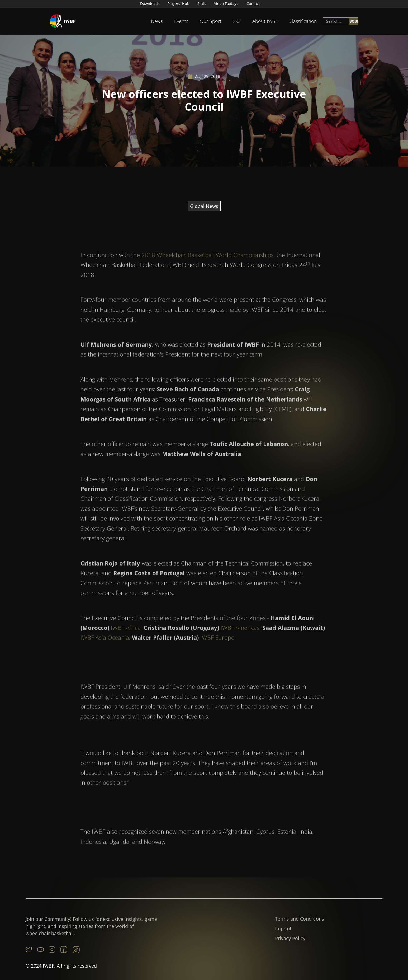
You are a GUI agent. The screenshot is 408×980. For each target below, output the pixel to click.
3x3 (237, 21)
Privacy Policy (290, 938)
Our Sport (211, 21)
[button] (157, 21)
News (157, 21)
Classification (303, 21)
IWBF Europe (217, 650)
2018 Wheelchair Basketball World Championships (208, 267)
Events (181, 21)
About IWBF (265, 21)
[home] (63, 21)
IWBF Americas (240, 640)
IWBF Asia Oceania (105, 650)
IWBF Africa (126, 640)
